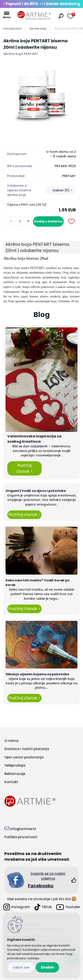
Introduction (13, 29)
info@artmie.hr (23, 829)
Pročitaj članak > (24, 468)
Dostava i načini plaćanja (27, 749)
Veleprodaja (15, 765)
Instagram (17, 907)
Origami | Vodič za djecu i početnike (36, 491)
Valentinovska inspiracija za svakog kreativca (34, 439)
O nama (12, 741)
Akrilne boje (38, 29)
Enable (47, 967)
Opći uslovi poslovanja (24, 757)
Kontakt (11, 782)
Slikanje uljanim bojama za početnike (37, 674)
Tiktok (43, 907)
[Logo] (34, 15)
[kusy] (20, 221)
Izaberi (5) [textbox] (61, 190)
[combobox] (61, 190)
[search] (61, 16)
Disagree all (21, 968)
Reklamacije (15, 774)
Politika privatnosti (21, 837)
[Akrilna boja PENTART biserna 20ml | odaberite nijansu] (41, 98)
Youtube (68, 907)
